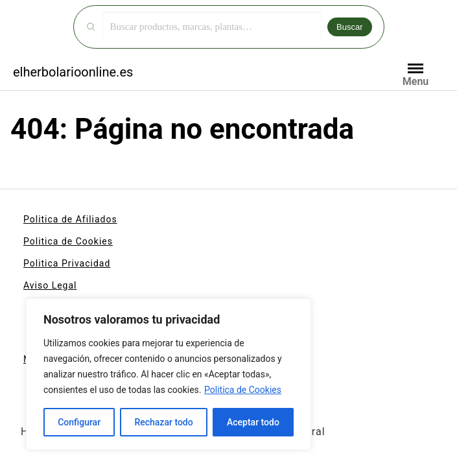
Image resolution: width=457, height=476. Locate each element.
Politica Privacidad (67, 263)
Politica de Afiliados (70, 219)
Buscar (349, 27)
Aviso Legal (50, 285)
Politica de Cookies (243, 390)
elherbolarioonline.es (73, 72)
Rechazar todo (163, 422)
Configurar (79, 422)
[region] (169, 374)
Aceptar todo (253, 422)
